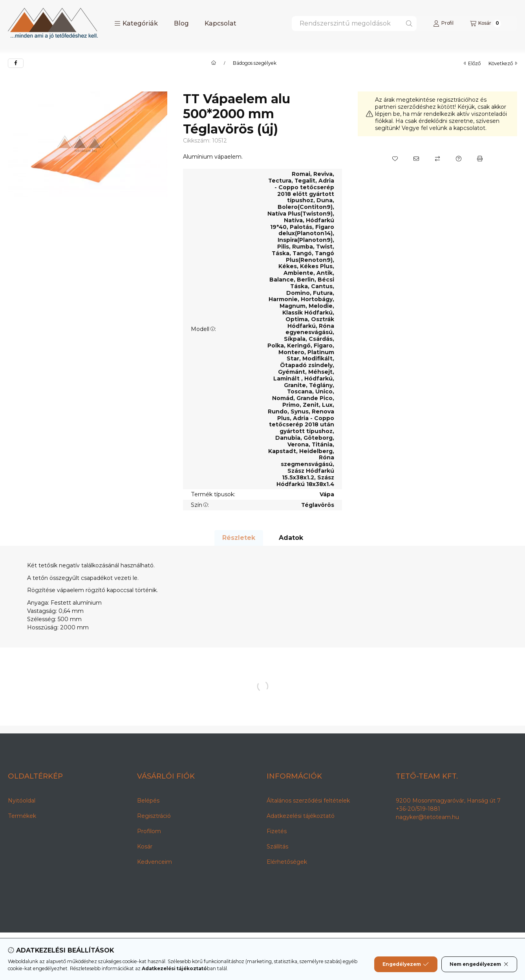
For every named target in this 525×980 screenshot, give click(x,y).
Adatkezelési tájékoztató (301, 816)
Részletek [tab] (239, 538)
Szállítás (277, 847)
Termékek (22, 816)
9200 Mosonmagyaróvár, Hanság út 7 (448, 801)
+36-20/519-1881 (418, 809)
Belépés (148, 801)
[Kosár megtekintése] (486, 24)
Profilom (149, 831)
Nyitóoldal (22, 801)
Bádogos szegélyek (255, 63)
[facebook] (16, 63)
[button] (136, 24)
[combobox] (354, 24)
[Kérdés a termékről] (459, 159)
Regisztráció (154, 816)
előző (472, 63)
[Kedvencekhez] (395, 159)
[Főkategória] (214, 63)
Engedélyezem (406, 964)
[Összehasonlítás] (437, 159)
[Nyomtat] (480, 159)
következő (503, 63)
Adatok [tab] (291, 538)
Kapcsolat (220, 23)
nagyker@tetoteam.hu (427, 817)
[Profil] (443, 24)
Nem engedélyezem (479, 964)
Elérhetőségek (287, 862)
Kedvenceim (155, 862)
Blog (181, 23)
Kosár (145, 847)
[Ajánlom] (416, 159)
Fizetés (277, 831)
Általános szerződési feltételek (308, 801)
